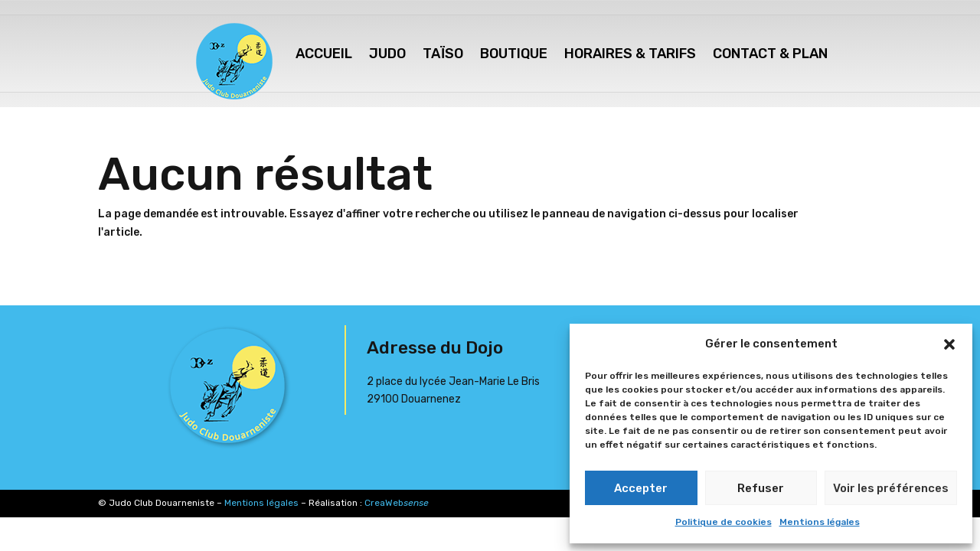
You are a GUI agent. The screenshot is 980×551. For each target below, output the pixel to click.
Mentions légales (820, 522)
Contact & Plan (770, 54)
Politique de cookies (724, 522)
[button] (949, 344)
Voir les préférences (891, 488)
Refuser (761, 488)
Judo (387, 54)
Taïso (443, 54)
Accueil (324, 54)
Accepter (641, 488)
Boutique (514, 54)
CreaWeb (397, 503)
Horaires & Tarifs (630, 54)
